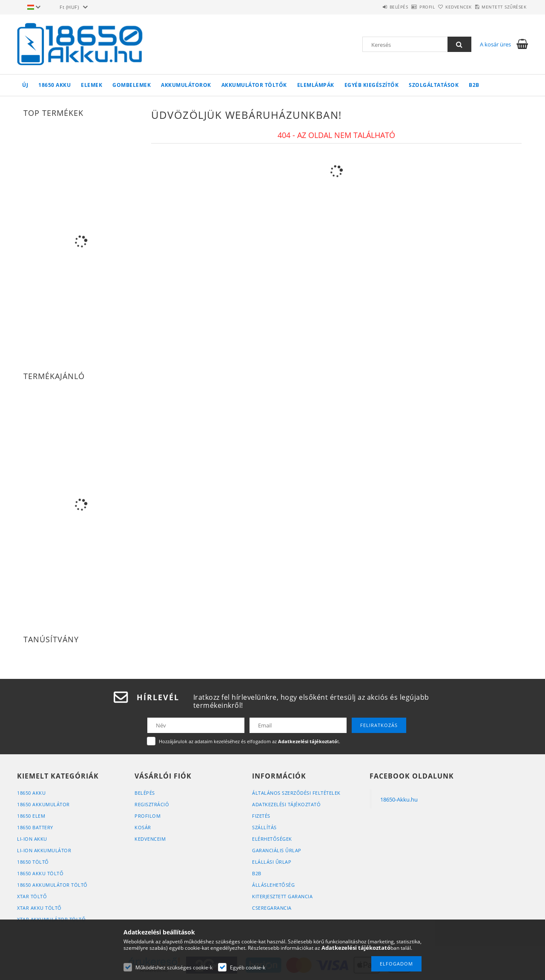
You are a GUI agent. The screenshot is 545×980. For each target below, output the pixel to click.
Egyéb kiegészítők (372, 85)
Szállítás (264, 827)
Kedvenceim (150, 839)
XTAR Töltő (32, 896)
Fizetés (261, 816)
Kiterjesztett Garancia (282, 896)
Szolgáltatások (434, 85)
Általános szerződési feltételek (296, 793)
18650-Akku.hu (399, 799)
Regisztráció (152, 804)
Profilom (148, 816)
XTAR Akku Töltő (39, 908)
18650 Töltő (33, 862)
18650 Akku (54, 85)
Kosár (143, 827)
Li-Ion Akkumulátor (44, 850)
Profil (404, 7)
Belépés (366, 7)
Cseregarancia (272, 908)
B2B (474, 85)
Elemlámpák (316, 85)
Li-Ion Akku (32, 839)
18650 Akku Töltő (40, 873)
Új (25, 85)
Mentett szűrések (499, 7)
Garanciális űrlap (277, 850)
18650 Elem (31, 816)
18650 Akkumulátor (43, 804)
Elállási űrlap (272, 862)
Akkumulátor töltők (254, 85)
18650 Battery (35, 827)
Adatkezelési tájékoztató (286, 804)
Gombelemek (132, 85)
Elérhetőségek (272, 839)
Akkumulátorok (186, 85)
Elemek (92, 85)
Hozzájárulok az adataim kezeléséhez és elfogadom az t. (250, 741)
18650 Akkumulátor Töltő (52, 885)
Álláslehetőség (273, 885)
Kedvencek (445, 7)
